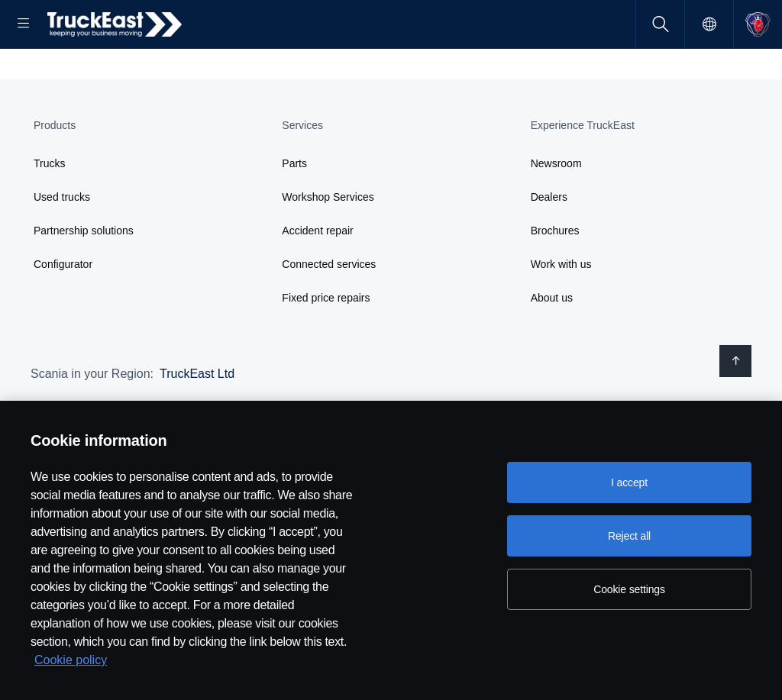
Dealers (549, 246)
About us (552, 347)
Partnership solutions (84, 279)
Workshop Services (328, 246)
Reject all (629, 536)
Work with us (561, 313)
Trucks (49, 212)
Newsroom (556, 212)
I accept (629, 482)
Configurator (63, 313)
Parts (294, 212)
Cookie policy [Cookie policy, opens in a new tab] (71, 660)
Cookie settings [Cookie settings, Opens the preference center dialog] (629, 589)
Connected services (329, 313)
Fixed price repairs (326, 347)
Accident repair (317, 279)
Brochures (555, 279)
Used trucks (62, 246)
